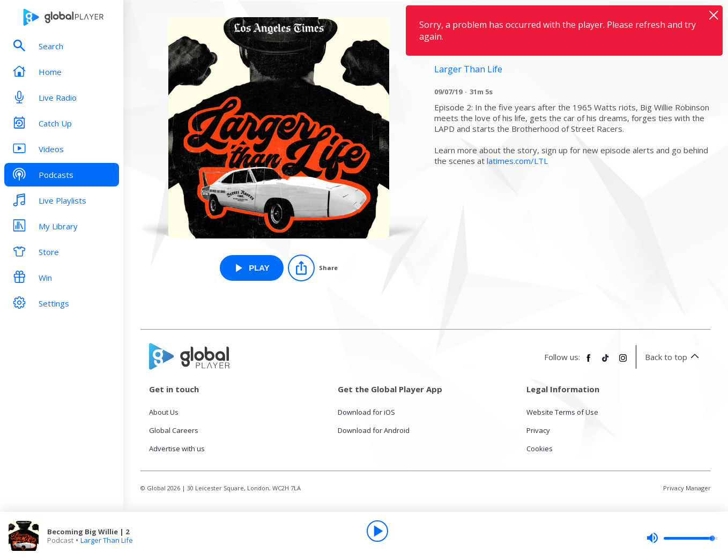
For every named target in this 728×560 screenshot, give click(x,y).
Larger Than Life (107, 540)
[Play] (377, 531)
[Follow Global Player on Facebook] (589, 362)
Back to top (674, 357)
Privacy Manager (687, 488)
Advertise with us (177, 449)
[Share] (313, 268)
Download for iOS (366, 412)
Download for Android (374, 430)
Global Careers (174, 430)
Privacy (538, 430)
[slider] (682, 538)
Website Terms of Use (562, 412)
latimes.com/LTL (517, 161)
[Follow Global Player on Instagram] (623, 362)
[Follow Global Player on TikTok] (606, 362)
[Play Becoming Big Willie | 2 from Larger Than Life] (252, 268)
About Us (164, 412)
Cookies (540, 449)
